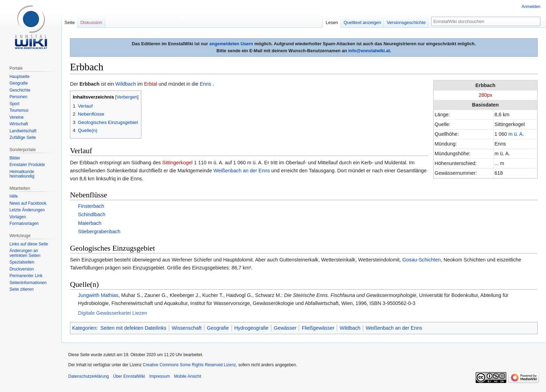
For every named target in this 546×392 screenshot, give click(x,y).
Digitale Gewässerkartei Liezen (112, 313)
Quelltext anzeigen (362, 22)
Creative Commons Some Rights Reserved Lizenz (189, 365)
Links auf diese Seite (29, 244)
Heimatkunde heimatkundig (22, 174)
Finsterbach (91, 206)
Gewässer (285, 328)
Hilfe (14, 196)
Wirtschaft (19, 124)
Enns (206, 84)
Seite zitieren (21, 289)
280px (485, 95)
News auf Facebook (28, 203)
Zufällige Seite (23, 138)
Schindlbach (92, 214)
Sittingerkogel (177, 163)
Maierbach (90, 223)
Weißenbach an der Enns (242, 171)
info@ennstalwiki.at (369, 51)
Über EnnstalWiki (129, 376)
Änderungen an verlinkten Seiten (25, 253)
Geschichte (20, 90)
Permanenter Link (26, 276)
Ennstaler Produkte (27, 165)
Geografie (218, 328)
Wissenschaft (187, 328)
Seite (70, 22)
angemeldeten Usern (231, 44)
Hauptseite (19, 77)
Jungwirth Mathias (98, 295)
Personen (18, 97)
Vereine (17, 117)
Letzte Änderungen (27, 210)
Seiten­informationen (28, 283)
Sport (14, 104)
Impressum (160, 376)
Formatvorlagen (24, 224)
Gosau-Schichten (421, 260)
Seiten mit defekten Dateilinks (133, 328)
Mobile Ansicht (188, 376)
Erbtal (151, 84)
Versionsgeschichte (406, 22)
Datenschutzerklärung (89, 376)
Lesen (332, 22)
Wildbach (126, 84)
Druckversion (22, 269)
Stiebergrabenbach (99, 232)
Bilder (15, 158)
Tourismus (19, 110)
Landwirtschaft (23, 131)
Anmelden (531, 7)
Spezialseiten (22, 262)
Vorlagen (18, 217)
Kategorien (84, 328)
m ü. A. (516, 134)
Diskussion (91, 22)
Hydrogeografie (251, 328)
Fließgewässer (318, 328)
